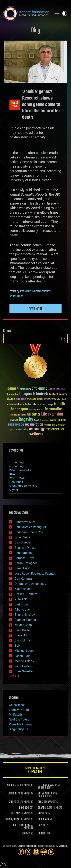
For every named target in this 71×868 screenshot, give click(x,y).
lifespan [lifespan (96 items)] (12, 420)
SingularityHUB (19, 729)
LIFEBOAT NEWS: (46, 785)
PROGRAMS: (44, 819)
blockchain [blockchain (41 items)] (21, 399)
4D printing (16, 466)
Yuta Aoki (21, 599)
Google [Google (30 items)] (51, 405)
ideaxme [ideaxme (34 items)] (40, 410)
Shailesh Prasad (25, 548)
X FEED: (13, 802)
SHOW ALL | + (15, 676)
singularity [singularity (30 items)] (60, 425)
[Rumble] (51, 852)
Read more (36, 309)
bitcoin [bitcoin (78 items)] (11, 399)
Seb (17, 646)
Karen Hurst (22, 568)
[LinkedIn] (36, 852)
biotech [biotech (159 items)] (42, 394)
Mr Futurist (16, 715)
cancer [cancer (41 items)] (40, 399)
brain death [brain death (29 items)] (31, 399)
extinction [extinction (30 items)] (27, 405)
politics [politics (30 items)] (53, 420)
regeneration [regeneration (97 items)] (34, 425)
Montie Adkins (24, 661)
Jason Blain (25, 291)
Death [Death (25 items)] (64, 399)
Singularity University (23, 486)
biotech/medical (42, 291)
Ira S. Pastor (23, 666)
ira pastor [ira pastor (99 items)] (34, 414)
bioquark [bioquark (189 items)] (27, 394)
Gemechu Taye (25, 558)
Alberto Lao (22, 610)
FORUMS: (26, 834)
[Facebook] (21, 852)
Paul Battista (23, 553)
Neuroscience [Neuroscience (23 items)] (44, 421)
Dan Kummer (23, 579)
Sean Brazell (23, 630)
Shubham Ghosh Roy (29, 532)
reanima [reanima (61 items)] (61, 420)
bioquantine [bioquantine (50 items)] (12, 395)
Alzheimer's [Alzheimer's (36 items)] (25, 389)
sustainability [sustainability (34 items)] (22, 430)
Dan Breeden (23, 542)
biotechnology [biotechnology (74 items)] (58, 395)
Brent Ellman (23, 640)
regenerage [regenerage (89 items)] (16, 425)
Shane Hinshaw (25, 615)
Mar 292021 (15, 105)
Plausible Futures (20, 724)
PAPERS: (42, 825)
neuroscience (16, 296)
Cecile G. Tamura (26, 594)
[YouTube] (44, 852)
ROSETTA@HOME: (21, 825)
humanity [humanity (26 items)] (32, 410)
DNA (12, 474)
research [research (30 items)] (47, 425)
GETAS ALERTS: (45, 794)
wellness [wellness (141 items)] (36, 434)
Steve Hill (21, 635)
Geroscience (17, 705)
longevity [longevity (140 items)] (26, 420)
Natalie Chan (23, 625)
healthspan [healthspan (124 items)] (19, 409)
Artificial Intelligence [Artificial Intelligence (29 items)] (57, 389)
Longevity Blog (19, 710)
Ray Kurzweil (18, 478)
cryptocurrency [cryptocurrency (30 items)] (50, 399)
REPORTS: (43, 814)
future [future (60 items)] (35, 404)
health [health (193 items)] (60, 404)
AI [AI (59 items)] (18, 389)
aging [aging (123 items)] (12, 389)
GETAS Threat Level (35, 771)
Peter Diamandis (20, 470)
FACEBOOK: (11, 785)
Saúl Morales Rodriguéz (30, 527)
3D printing (16, 462)
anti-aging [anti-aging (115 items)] (40, 389)
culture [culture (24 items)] (59, 399)
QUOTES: (42, 834)
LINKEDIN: (12, 794)
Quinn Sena (22, 537)
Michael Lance (24, 651)
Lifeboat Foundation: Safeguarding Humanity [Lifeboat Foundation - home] (26, 13)
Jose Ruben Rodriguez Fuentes (35, 574)
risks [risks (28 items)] (53, 425)
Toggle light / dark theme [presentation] (65, 13)
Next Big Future (19, 719)
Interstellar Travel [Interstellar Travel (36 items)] (18, 415)
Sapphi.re (63, 846)
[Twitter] (28, 852)
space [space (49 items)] (12, 429)
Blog (36, 31)
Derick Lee (21, 604)
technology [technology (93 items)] (37, 429)
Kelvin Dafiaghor (26, 563)
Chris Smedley (24, 671)
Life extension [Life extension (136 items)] (52, 414)
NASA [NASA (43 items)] (37, 420)
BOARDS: (42, 808)
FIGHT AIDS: (15, 814)
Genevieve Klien (25, 522)
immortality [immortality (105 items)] (53, 409)
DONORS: (23, 808)
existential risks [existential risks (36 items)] (14, 405)
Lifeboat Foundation (27, 846)
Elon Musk (16, 482)
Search (63, 339)
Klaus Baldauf (24, 589)
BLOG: (41, 802)
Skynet (13, 490)
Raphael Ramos (25, 620)
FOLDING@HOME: (12, 819)
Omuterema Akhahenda (30, 584)
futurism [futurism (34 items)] (43, 405)
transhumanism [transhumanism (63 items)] (55, 429)
